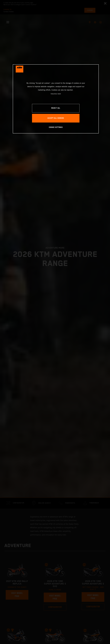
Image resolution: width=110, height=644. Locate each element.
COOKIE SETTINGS (56, 127)
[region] (56, 99)
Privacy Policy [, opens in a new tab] (54, 94)
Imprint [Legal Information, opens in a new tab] (59, 94)
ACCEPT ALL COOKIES (56, 118)
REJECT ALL (56, 108)
